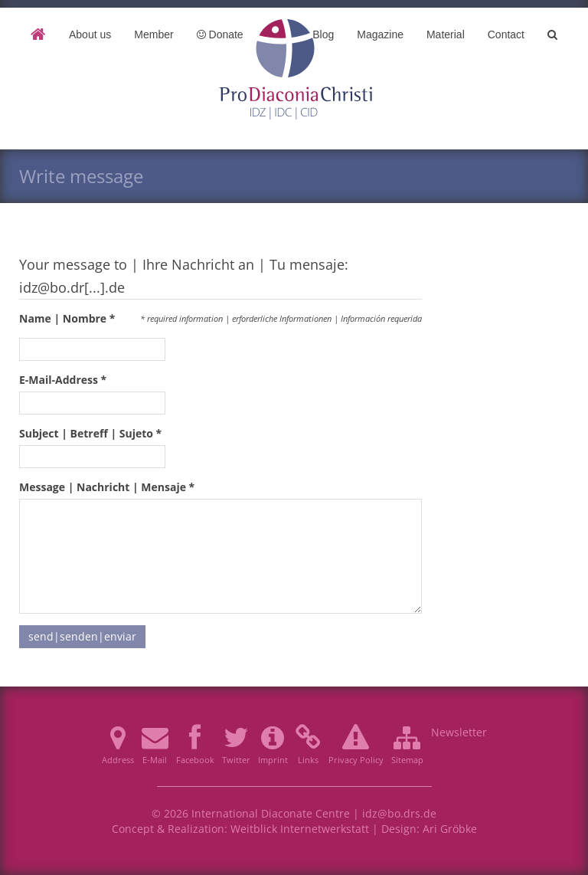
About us (90, 34)
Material (446, 34)
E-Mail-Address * (63, 380)
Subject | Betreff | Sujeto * (90, 433)
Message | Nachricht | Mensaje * (107, 487)
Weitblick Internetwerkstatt (300, 829)
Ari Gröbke (450, 829)
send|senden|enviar (82, 636)
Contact (506, 34)
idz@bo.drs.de (399, 813)
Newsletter (459, 732)
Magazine (380, 34)
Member (154, 34)
